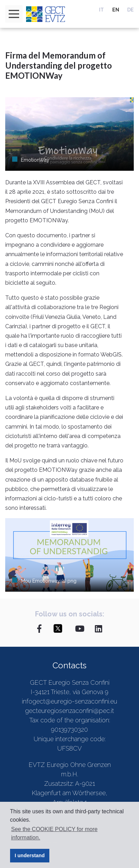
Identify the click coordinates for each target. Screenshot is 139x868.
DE (130, 10)
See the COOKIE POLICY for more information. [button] (54, 833)
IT (101, 10)
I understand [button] (30, 855)
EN (116, 10)
